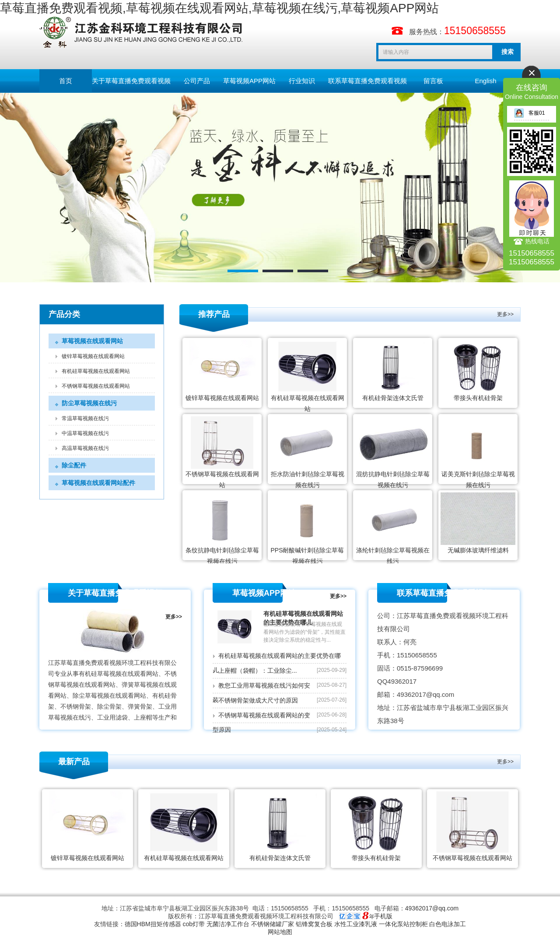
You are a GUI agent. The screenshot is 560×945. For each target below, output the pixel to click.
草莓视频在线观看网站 (92, 341)
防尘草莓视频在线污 (89, 403)
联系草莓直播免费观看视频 (367, 81)
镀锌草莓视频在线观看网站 (93, 356)
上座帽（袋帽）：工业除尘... (258, 671)
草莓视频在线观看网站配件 (98, 483)
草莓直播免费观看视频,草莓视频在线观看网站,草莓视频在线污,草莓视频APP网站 (219, 8)
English (485, 81)
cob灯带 (194, 924)
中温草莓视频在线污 (85, 433)
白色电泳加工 (448, 924)
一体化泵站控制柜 (403, 924)
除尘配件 (74, 465)
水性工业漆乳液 (356, 924)
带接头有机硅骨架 (478, 398)
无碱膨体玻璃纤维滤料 (478, 550)
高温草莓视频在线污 (85, 448)
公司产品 (197, 81)
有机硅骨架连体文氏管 (393, 398)
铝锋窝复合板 (314, 924)
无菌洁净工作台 (228, 924)
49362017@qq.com (432, 908)
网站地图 (280, 932)
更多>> (505, 314)
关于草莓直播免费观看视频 (131, 81)
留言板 (433, 81)
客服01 (529, 113)
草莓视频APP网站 (249, 81)
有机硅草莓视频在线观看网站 (96, 371)
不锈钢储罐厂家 (273, 924)
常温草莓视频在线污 (85, 418)
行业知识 (302, 81)
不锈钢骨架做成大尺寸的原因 (258, 700)
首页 (66, 81)
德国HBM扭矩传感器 (153, 924)
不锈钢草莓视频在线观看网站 (96, 386)
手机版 (383, 916)
